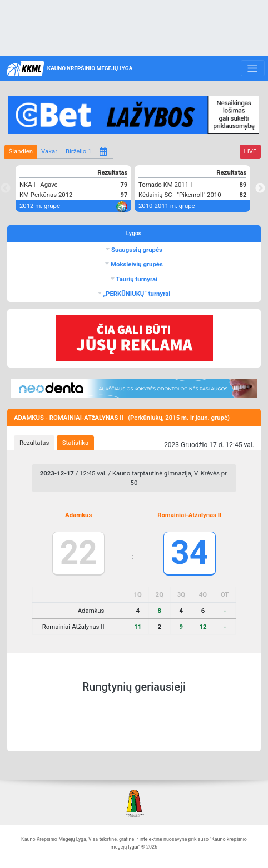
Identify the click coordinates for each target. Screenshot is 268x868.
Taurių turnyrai (136, 279)
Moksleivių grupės (136, 264)
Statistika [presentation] (75, 443)
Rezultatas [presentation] (34, 443)
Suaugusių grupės (136, 250)
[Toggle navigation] (253, 68)
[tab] (34, 443)
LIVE (250, 151)
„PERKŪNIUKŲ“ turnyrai (136, 294)
